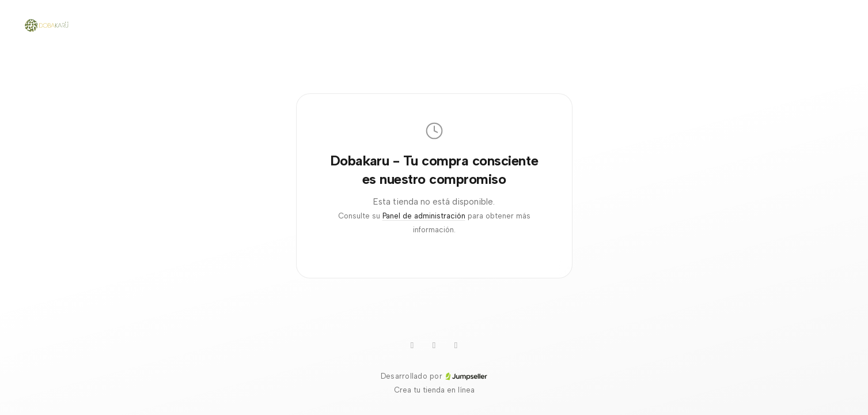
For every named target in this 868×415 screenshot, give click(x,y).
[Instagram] (434, 345)
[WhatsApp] (412, 345)
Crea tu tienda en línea (434, 390)
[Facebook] (456, 345)
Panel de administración (424, 216)
